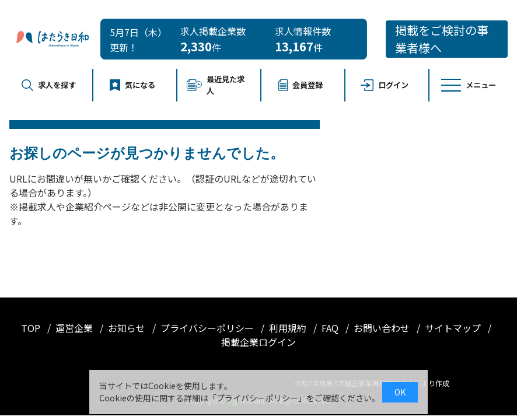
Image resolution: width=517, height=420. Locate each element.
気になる (132, 85)
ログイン (385, 85)
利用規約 (289, 328)
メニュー (469, 85)
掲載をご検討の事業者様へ (442, 39)
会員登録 (301, 85)
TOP (32, 328)
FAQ (331, 328)
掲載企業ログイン (258, 342)
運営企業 (75, 328)
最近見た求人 (216, 85)
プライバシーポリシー (208, 328)
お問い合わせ (383, 328)
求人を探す (49, 85)
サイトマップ (454, 328)
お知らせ (128, 328)
